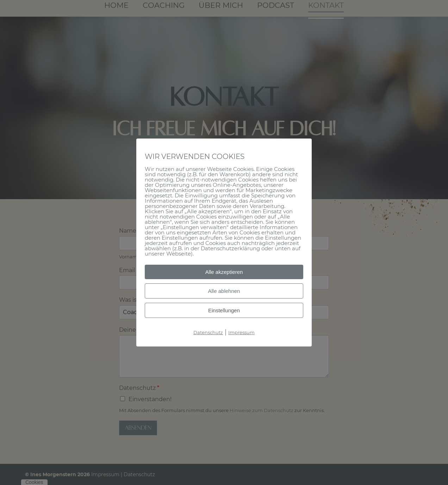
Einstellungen (224, 310)
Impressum (241, 332)
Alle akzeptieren (224, 272)
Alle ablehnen (224, 291)
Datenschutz (208, 332)
